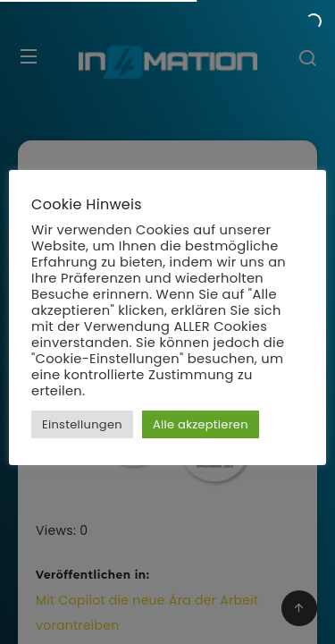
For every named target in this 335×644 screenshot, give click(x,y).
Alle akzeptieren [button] (201, 424)
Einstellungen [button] (82, 424)
